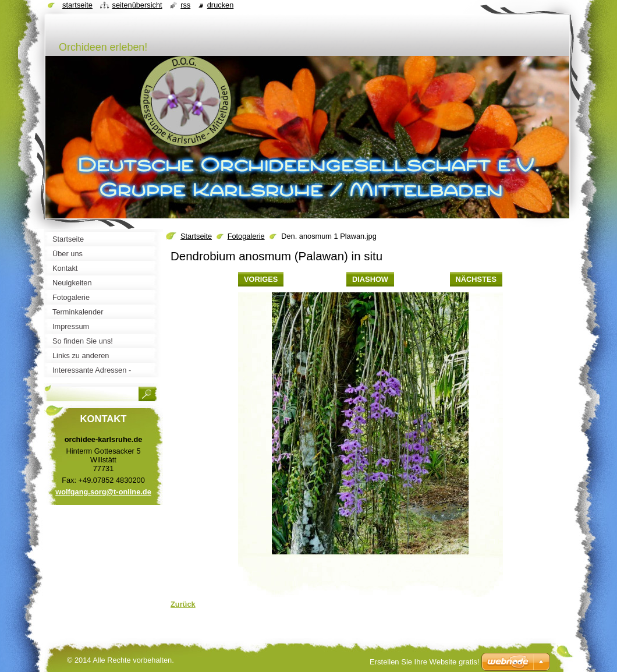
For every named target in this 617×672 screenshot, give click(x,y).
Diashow (370, 279)
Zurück (183, 604)
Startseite (196, 236)
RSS (185, 5)
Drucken (221, 5)
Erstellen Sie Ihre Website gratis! (424, 662)
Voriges (261, 279)
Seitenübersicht (137, 5)
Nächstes (476, 279)
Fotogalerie (246, 236)
